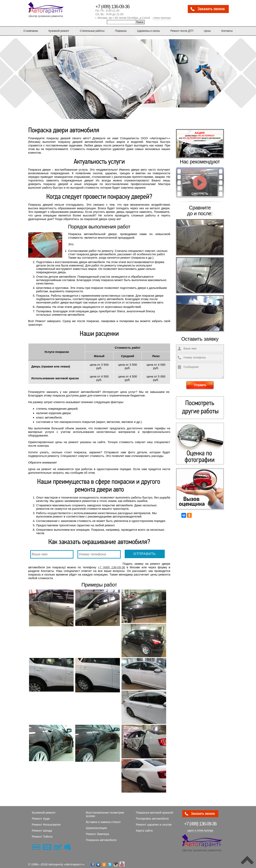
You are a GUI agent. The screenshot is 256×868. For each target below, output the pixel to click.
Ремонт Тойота (42, 833)
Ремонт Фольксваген (46, 821)
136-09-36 (200, 821)
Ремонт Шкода (42, 827)
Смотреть (200, 194)
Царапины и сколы (149, 31)
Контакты (227, 31)
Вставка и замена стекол (103, 819)
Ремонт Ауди (41, 815)
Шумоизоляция (96, 825)
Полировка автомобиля (152, 815)
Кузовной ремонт (59, 31)
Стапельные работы (92, 31)
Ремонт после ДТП (182, 31)
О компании (31, 31)
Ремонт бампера (97, 831)
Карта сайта (144, 827)
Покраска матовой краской (155, 809)
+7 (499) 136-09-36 (112, 7)
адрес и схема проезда (200, 827)
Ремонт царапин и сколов (154, 821)
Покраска (121, 31)
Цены (207, 31)
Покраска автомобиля (101, 837)
